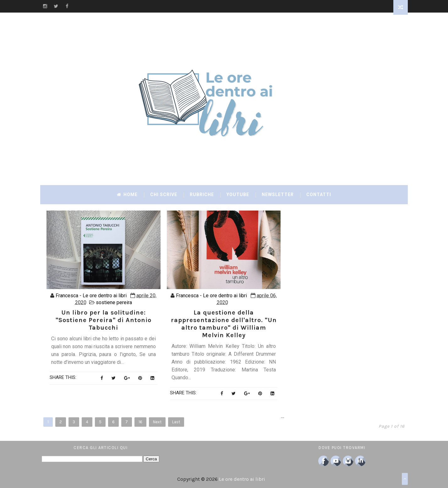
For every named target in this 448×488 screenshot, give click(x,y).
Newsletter (278, 195)
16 (140, 422)
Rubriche (202, 195)
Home (127, 195)
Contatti (319, 195)
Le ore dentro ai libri (242, 479)
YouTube (238, 195)
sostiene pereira (114, 302)
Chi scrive (164, 195)
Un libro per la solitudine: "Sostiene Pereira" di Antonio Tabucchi (104, 320)
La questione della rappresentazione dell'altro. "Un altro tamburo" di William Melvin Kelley (224, 324)
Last (176, 422)
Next (157, 422)
